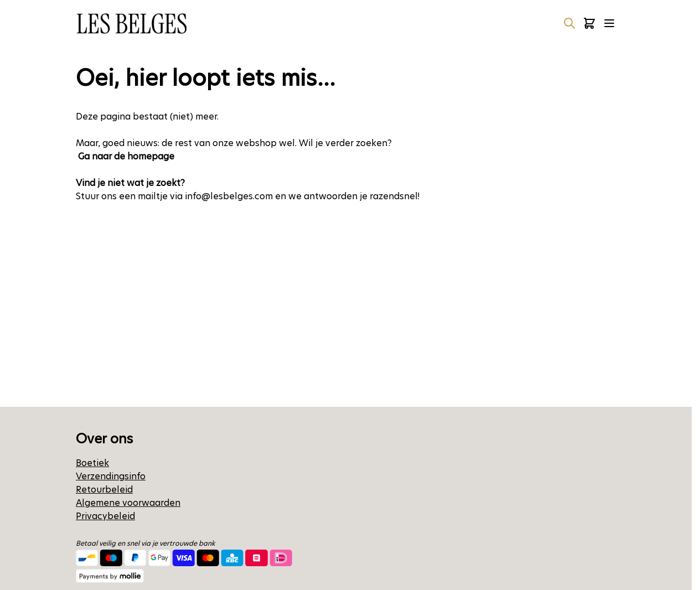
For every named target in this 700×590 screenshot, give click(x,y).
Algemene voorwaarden (128, 503)
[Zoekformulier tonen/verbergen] (569, 23)
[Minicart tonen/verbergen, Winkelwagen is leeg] (589, 23)
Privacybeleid (105, 516)
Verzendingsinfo (111, 476)
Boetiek (92, 463)
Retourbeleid (104, 490)
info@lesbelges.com (229, 196)
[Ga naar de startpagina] (131, 24)
